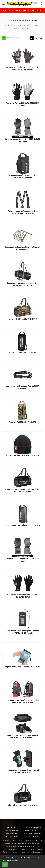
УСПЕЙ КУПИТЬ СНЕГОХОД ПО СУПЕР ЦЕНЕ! (22, 10)
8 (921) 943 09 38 (14, 836)
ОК (5, 864)
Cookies (15, 860)
